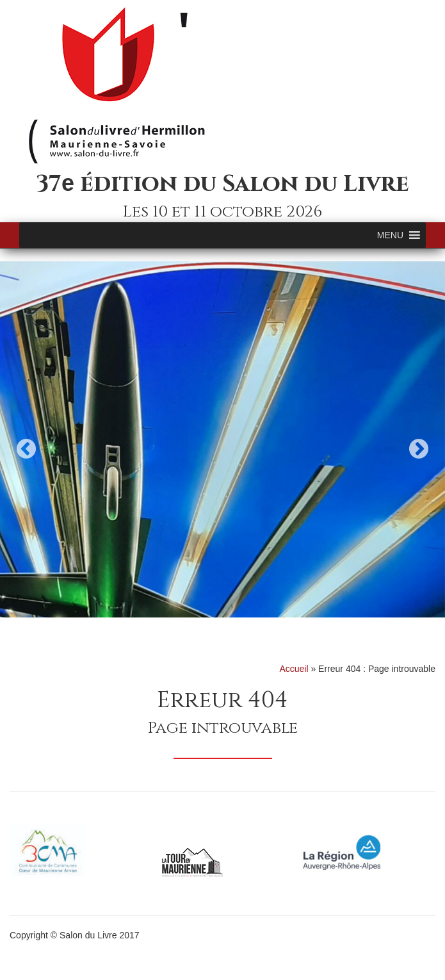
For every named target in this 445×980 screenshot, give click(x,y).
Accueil (294, 669)
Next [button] (419, 449)
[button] (390, 235)
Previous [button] (26, 449)
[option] (222, 439)
